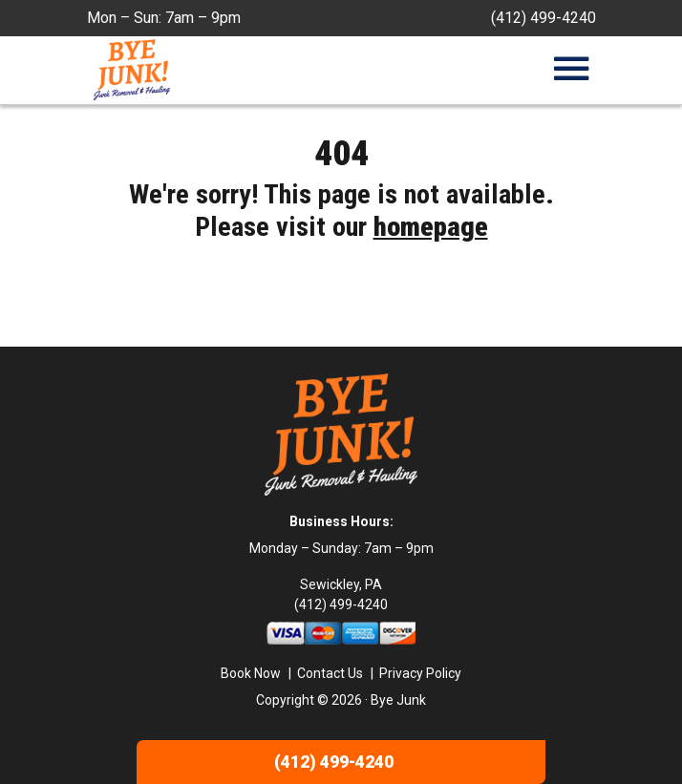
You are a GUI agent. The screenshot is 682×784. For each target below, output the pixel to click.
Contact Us (330, 673)
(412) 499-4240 (543, 18)
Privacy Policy (420, 673)
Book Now (251, 673)
